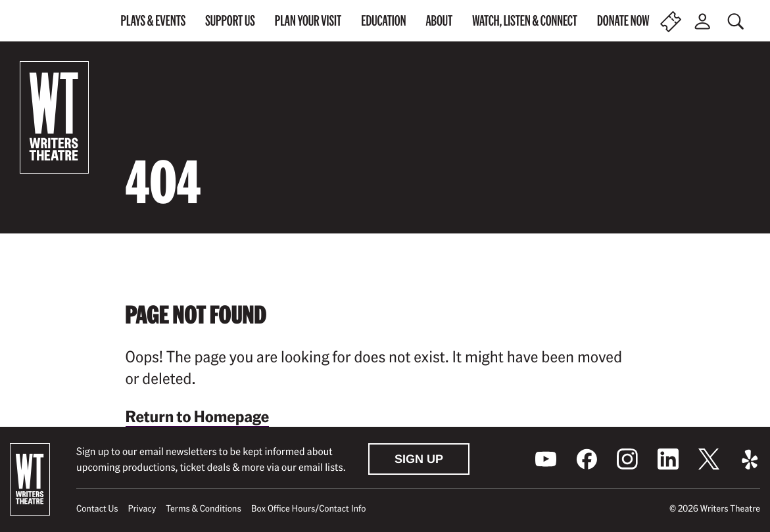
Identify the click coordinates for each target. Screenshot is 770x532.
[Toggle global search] (737, 21)
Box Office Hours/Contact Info (309, 508)
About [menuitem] (439, 20)
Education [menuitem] (383, 20)
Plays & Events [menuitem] (154, 20)
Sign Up (419, 459)
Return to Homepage (198, 416)
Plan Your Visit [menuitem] (308, 20)
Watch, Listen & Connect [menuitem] (525, 20)
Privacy (142, 508)
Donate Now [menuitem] (623, 20)
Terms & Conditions (203, 508)
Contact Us (97, 508)
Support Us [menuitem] (230, 20)
